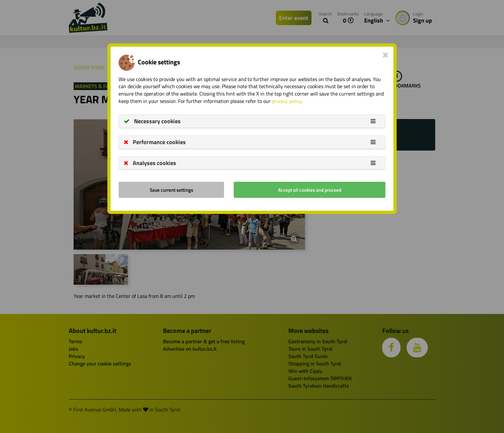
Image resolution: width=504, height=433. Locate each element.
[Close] (386, 55)
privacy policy (287, 101)
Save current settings (171, 190)
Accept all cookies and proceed (310, 190)
